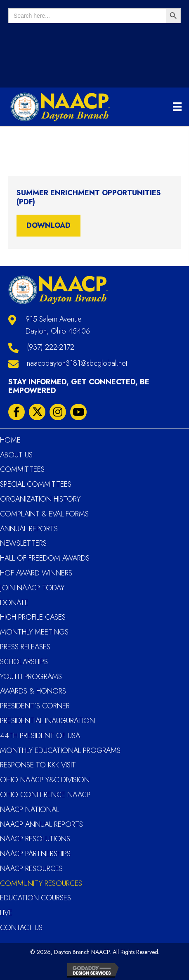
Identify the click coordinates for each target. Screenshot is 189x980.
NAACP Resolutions (35, 839)
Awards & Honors (33, 691)
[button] (17, 412)
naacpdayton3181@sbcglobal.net (77, 363)
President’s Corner (35, 706)
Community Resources (41, 883)
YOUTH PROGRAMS (31, 677)
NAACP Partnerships (35, 854)
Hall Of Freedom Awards (45, 558)
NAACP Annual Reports (41, 824)
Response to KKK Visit (38, 765)
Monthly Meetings (34, 632)
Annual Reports (29, 529)
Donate (14, 603)
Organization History (40, 499)
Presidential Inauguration (47, 721)
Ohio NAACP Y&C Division (45, 780)
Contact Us (21, 928)
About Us (16, 455)
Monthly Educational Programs (60, 750)
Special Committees (36, 484)
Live (6, 913)
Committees (22, 469)
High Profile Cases (33, 617)
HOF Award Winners (36, 573)
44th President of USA (40, 736)
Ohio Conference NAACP (45, 795)
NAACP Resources (31, 869)
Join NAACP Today (32, 588)
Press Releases (25, 647)
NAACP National (30, 810)
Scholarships (24, 662)
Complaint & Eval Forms (44, 514)
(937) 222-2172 (51, 347)
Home (10, 440)
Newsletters (23, 543)
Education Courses (35, 898)
